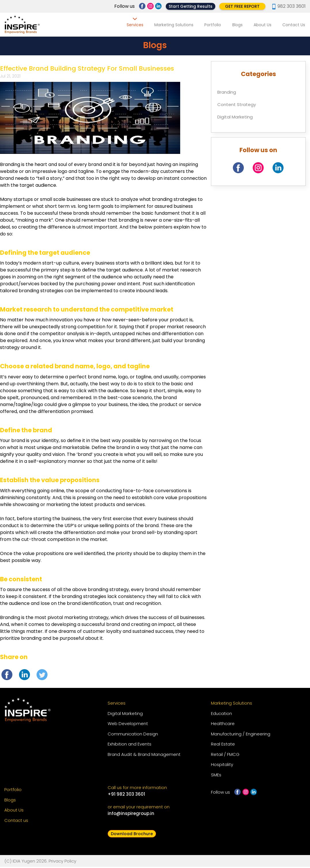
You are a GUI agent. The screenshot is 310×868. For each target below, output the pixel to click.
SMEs (216, 776)
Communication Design (133, 735)
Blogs (240, 25)
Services (140, 25)
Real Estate (223, 745)
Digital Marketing (235, 118)
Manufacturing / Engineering (241, 735)
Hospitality (222, 766)
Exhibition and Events (130, 745)
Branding (227, 93)
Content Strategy (237, 106)
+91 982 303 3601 (126, 796)
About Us (264, 25)
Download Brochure (132, 835)
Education (221, 715)
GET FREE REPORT (242, 6)
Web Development (128, 725)
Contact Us (294, 25)
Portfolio (216, 25)
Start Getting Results (191, 6)
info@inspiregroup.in (131, 815)
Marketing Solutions (178, 25)
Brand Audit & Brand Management (144, 756)
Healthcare (223, 725)
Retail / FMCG (225, 756)
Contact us (16, 822)
